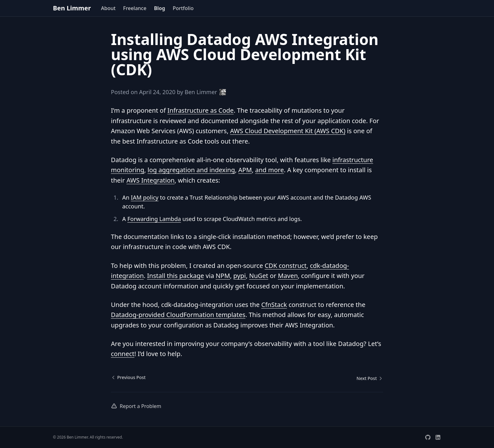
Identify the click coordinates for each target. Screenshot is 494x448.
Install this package (176, 276)
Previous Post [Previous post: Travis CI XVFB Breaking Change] (128, 377)
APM (245, 170)
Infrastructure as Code (200, 110)
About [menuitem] (108, 8)
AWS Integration (150, 180)
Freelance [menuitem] (135, 8)
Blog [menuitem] (160, 8)
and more (270, 170)
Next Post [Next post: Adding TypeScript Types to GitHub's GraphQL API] (370, 378)
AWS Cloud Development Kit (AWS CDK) (288, 131)
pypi (240, 276)
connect (123, 354)
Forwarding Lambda (154, 219)
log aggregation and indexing (191, 170)
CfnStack (274, 305)
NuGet (259, 276)
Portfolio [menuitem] (183, 8)
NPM (223, 276)
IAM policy (145, 197)
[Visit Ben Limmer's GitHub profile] (428, 437)
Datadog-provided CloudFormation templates (178, 315)
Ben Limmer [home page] (72, 8)
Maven (288, 276)
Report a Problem (136, 406)
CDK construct (286, 266)
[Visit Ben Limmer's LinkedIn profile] (438, 437)
